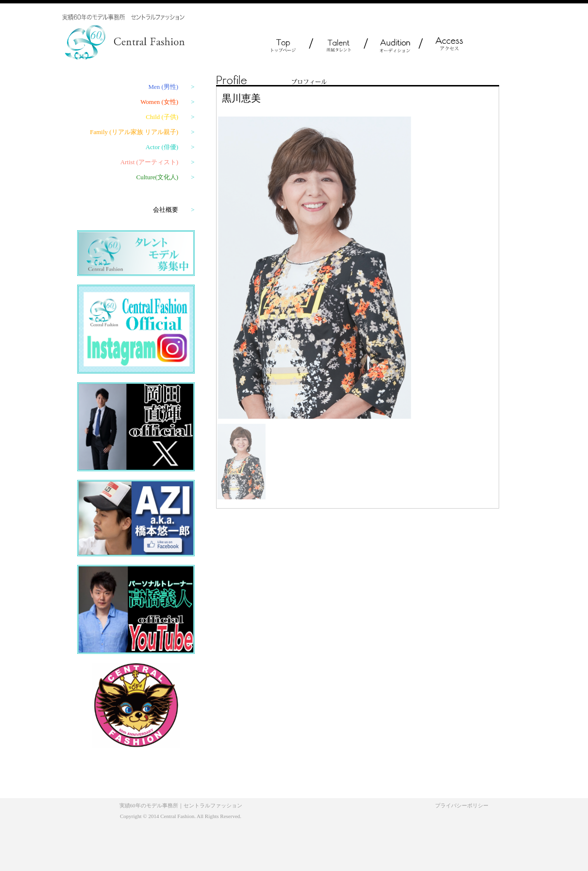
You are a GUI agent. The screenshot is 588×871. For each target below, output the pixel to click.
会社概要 (174, 210)
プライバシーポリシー (462, 805)
